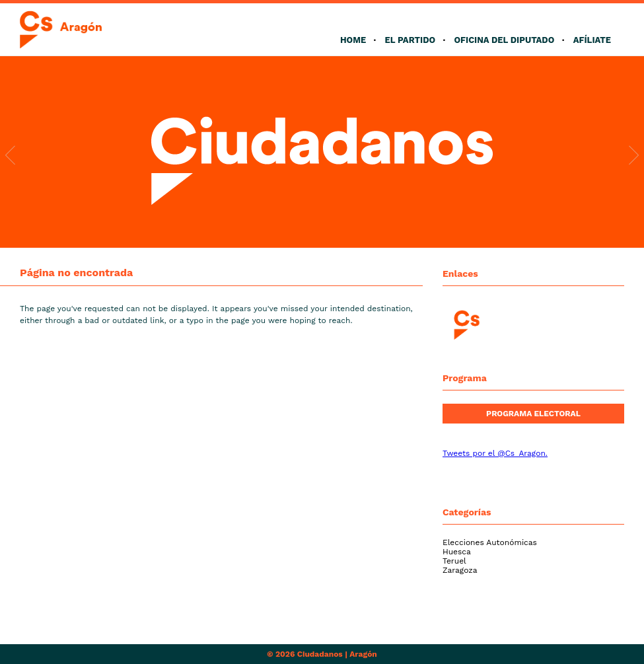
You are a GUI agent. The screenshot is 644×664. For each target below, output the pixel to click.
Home (353, 40)
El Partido (410, 40)
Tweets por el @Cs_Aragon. (495, 453)
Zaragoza (460, 570)
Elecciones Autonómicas (490, 542)
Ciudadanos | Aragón (337, 654)
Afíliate (592, 40)
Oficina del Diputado (504, 40)
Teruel (454, 561)
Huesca (457, 552)
